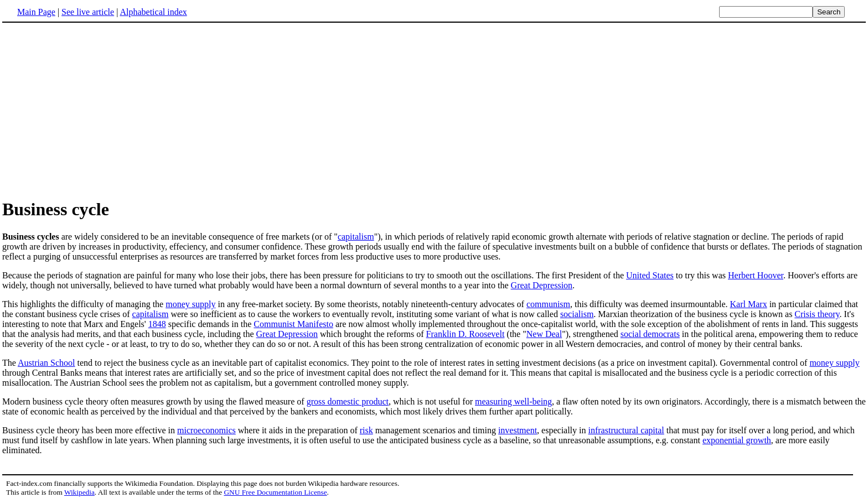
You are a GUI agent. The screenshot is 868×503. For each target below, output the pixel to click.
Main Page (36, 12)
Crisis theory (817, 314)
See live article (88, 12)
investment (518, 430)
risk (366, 430)
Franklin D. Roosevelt (466, 334)
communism (548, 304)
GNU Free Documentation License (275, 492)
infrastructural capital (626, 430)
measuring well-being (513, 401)
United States (650, 275)
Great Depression (542, 285)
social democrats (650, 334)
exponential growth (737, 440)
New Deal (544, 334)
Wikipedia (79, 492)
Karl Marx (749, 304)
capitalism (356, 237)
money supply (190, 304)
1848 (157, 324)
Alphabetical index (153, 12)
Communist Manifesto (293, 324)
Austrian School (46, 363)
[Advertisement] (95, 110)
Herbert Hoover (756, 275)
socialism (577, 314)
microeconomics (206, 430)
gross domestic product (348, 401)
